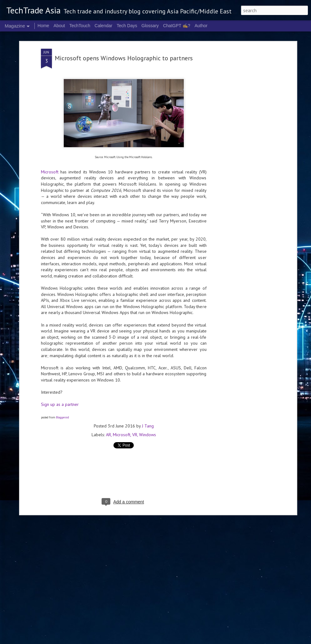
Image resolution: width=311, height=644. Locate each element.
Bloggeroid (63, 377)
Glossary (150, 26)
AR (108, 395)
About (59, 26)
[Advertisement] (241, 107)
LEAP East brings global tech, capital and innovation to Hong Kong (96, 600)
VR (135, 395)
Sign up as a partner (60, 364)
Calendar (104, 26)
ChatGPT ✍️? (177, 26)
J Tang (148, 386)
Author (201, 26)
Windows (148, 395)
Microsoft (50, 132)
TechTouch (80, 26)
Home (43, 26)
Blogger (238, 640)
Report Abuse (255, 640)
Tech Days (127, 26)
